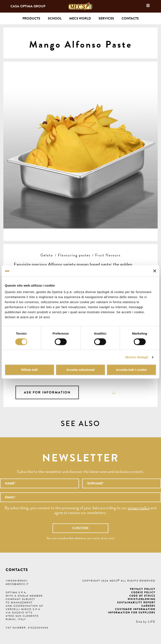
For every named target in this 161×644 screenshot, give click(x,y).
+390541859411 (17, 581)
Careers (148, 606)
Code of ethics (142, 596)
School (55, 18)
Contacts (130, 18)
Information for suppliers (132, 613)
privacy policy (139, 508)
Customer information (135, 609)
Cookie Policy (143, 592)
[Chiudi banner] (155, 271)
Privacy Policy (143, 589)
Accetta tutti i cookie (132, 370)
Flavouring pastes (74, 255)
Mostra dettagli (137, 357)
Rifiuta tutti (29, 370)
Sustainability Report (136, 602)
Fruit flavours (108, 255)
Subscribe (80, 528)
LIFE (152, 622)
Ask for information (47, 392)
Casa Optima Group (28, 6)
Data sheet (114, 392)
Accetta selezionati (80, 370)
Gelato (47, 255)
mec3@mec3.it (17, 584)
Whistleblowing (142, 599)
